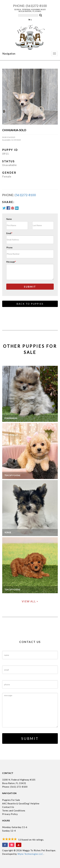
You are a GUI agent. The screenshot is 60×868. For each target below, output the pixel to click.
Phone (9, 248)
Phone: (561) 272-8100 (15, 787)
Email (9, 233)
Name (9, 219)
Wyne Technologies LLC (31, 854)
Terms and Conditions (14, 811)
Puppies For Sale (11, 800)
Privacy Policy (10, 814)
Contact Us (8, 807)
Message (11, 262)
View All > (30, 601)
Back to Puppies (30, 304)
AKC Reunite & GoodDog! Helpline (21, 803)
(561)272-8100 (36, 6)
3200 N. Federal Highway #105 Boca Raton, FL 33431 (30, 10)
